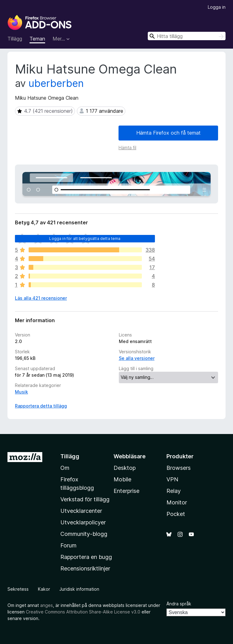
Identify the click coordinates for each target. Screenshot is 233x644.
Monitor (177, 502)
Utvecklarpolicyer (83, 522)
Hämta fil (127, 148)
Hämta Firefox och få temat (168, 133)
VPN (172, 479)
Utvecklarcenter (81, 511)
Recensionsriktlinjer (85, 568)
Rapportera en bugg (86, 557)
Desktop (125, 468)
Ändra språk (179, 604)
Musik (21, 392)
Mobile (122, 479)
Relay (174, 491)
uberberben (56, 83)
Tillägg (15, 39)
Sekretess (18, 589)
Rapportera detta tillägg (41, 406)
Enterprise (126, 491)
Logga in (217, 7)
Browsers (179, 468)
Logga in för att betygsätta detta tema (85, 239)
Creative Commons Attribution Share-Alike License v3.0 (83, 612)
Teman (37, 39)
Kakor (44, 589)
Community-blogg (84, 534)
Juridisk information (79, 589)
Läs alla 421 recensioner (41, 298)
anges (47, 605)
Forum (68, 545)
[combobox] (187, 36)
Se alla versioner (137, 358)
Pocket (176, 514)
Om (65, 468)
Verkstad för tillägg (85, 499)
